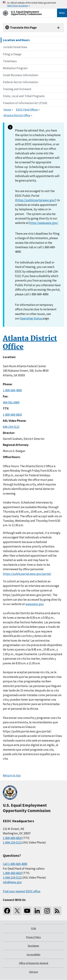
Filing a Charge (12, 54)
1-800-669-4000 (12, 390)
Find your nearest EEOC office (22, 891)
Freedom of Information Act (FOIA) (25, 103)
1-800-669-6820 (12, 415)
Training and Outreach (17, 89)
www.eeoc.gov (34, 604)
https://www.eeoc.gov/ (44, 223)
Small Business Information (20, 75)
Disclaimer (33, 946)
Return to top (12, 775)
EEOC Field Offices (27, 109)
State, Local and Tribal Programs (24, 96)
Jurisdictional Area (15, 47)
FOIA (34, 928)
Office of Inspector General (33, 963)
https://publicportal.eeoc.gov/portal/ (27, 574)
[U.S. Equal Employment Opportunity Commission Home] (26, 13)
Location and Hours (16, 40)
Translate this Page (23, 28)
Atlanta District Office (17, 115)
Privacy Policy (33, 937)
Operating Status (31, 318)
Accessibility (34, 954)
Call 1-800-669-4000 (15, 864)
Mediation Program (15, 68)
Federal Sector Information (20, 82)
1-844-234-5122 (12, 842)
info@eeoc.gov (12, 882)
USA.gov (34, 972)
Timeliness (10, 61)
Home (7, 109)
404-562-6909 (11, 402)
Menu (62, 13)
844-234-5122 (11, 427)
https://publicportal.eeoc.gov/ (36, 200)
